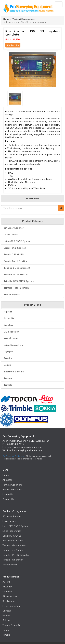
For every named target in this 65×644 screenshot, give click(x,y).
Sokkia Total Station (16, 261)
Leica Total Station (15, 248)
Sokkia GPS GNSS (14, 254)
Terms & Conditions (12, 485)
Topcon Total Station (16, 274)
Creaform (9, 325)
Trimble (8, 385)
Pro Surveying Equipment (13, 456)
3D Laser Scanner (14, 228)
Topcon (8, 378)
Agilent (8, 312)
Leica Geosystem (13, 345)
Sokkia (7, 365)
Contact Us (13, 45)
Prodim (8, 358)
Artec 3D (9, 318)
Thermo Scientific (14, 372)
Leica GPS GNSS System (17, 241)
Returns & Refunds (12, 489)
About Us (7, 480)
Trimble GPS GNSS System (19, 281)
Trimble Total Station (16, 288)
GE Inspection (11, 332)
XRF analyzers (12, 294)
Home (6, 19)
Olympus (8, 352)
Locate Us (8, 494)
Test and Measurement (23, 19)
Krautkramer (11, 338)
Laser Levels (11, 235)
